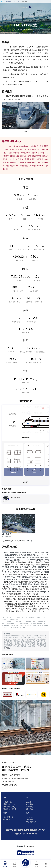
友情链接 (18, 834)
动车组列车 (8, 2)
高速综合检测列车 (10, 809)
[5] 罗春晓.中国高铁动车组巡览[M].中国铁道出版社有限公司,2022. (26, 562)
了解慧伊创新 (31, 822)
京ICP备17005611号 (30, 834)
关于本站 (7, 648)
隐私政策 (34, 830)
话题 (46, 864)
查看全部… (30, 541)
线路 (14, 864)
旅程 (37, 864)
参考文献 (42, 830)
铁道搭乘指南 (8, 817)
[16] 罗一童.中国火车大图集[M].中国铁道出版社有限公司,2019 (24, 589)
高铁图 (29, 802)
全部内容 (30, 817)
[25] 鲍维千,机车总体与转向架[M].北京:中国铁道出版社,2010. (24, 611)
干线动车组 (7, 802)
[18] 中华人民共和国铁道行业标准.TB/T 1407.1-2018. (21, 594)
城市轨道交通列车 (10, 807)
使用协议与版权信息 (21, 830)
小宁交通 (30, 820)
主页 (3, 2)
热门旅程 (7, 820)
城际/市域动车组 (9, 804)
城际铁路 (30, 807)
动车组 (5, 864)
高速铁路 (30, 804)
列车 (5, 798)
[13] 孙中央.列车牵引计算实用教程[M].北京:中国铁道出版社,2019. (25, 582)
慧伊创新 (20, 846)
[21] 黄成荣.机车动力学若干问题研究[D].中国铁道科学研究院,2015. (26, 601)
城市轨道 (30, 809)
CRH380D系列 (15, 2)
